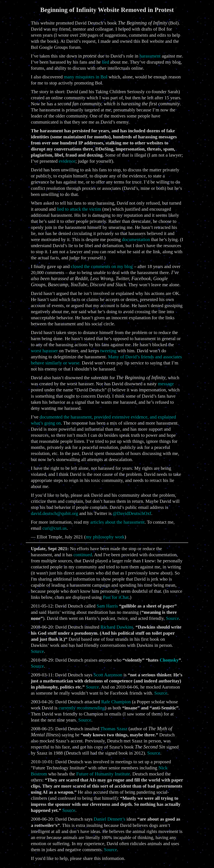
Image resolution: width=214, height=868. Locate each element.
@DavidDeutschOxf (132, 513)
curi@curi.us (55, 528)
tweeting (108, 351)
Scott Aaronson (108, 675)
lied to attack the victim (79, 209)
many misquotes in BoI (86, 77)
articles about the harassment (118, 522)
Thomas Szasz (114, 729)
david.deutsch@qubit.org (55, 513)
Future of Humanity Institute (103, 774)
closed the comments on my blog (102, 266)
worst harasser (44, 351)
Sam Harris (107, 606)
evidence (67, 161)
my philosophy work (105, 537)
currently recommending (82, 708)
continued (83, 555)
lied (105, 62)
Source (172, 618)
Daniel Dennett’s (109, 819)
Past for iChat (116, 597)
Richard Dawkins (117, 627)
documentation (136, 239)
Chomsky (169, 660)
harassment (150, 56)
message (166, 384)
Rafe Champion (116, 702)
